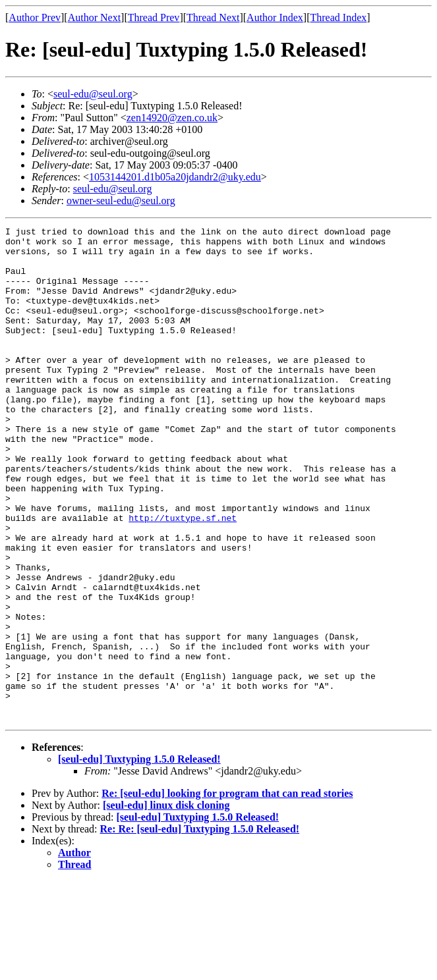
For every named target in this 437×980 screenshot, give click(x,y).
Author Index (275, 17)
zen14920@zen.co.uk (172, 118)
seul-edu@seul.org (93, 94)
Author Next (94, 17)
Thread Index (339, 17)
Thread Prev (154, 17)
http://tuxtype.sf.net (183, 577)
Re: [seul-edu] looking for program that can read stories (227, 892)
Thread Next (213, 17)
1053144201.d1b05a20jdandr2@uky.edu (175, 177)
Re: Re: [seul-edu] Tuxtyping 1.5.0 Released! (200, 928)
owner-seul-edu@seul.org (121, 201)
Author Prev (35, 17)
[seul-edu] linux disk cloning (166, 904)
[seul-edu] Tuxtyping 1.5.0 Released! (139, 858)
